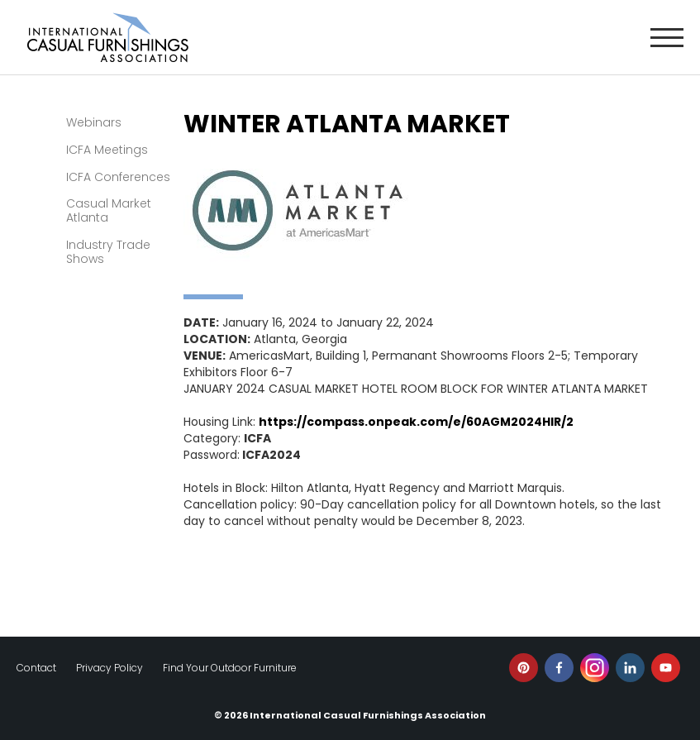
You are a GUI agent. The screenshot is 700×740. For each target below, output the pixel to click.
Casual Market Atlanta (109, 210)
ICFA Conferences (118, 177)
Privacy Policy (110, 668)
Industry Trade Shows (108, 252)
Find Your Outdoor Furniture (230, 668)
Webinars (94, 122)
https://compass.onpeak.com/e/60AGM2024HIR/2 (416, 422)
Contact (36, 668)
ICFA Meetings (107, 150)
